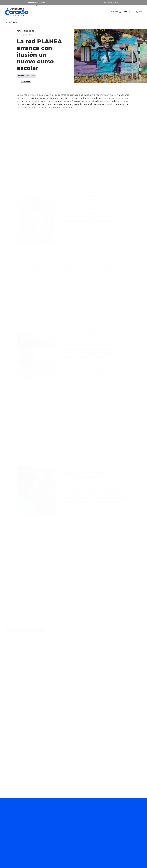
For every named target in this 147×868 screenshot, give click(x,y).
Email (13, 746)
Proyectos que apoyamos (75, 833)
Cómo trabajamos (98, 820)
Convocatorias (70, 846)
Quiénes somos (128, 820)
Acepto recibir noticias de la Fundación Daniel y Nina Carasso (35, 760)
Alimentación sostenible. (23, 770)
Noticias (11, 22)
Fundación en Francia (110, 2)
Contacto (125, 837)
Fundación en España (37, 2)
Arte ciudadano (70, 816)
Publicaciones (96, 837)
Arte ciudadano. (20, 773)
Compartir (24, 82)
